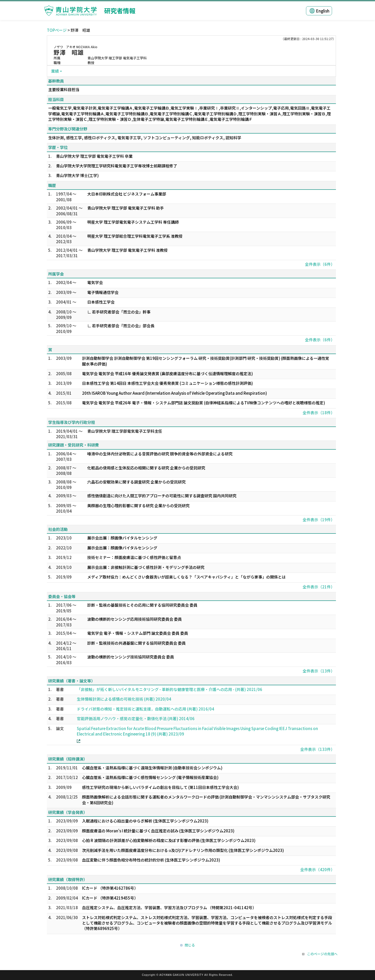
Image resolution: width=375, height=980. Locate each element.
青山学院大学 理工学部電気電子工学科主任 (125, 431)
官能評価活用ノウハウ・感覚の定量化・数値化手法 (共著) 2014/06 (136, 718)
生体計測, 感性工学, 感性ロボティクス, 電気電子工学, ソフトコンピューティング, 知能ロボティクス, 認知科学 (145, 138)
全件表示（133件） (317, 749)
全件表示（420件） (317, 869)
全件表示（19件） (319, 520)
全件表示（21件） (319, 587)
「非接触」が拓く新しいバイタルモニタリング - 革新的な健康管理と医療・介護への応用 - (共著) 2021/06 (170, 689)
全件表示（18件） (319, 413)
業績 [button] (55, 71)
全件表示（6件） (320, 264)
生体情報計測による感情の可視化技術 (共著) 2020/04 (124, 699)
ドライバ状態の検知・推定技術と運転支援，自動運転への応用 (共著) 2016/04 (145, 709)
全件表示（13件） (319, 671)
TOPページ (57, 30)
